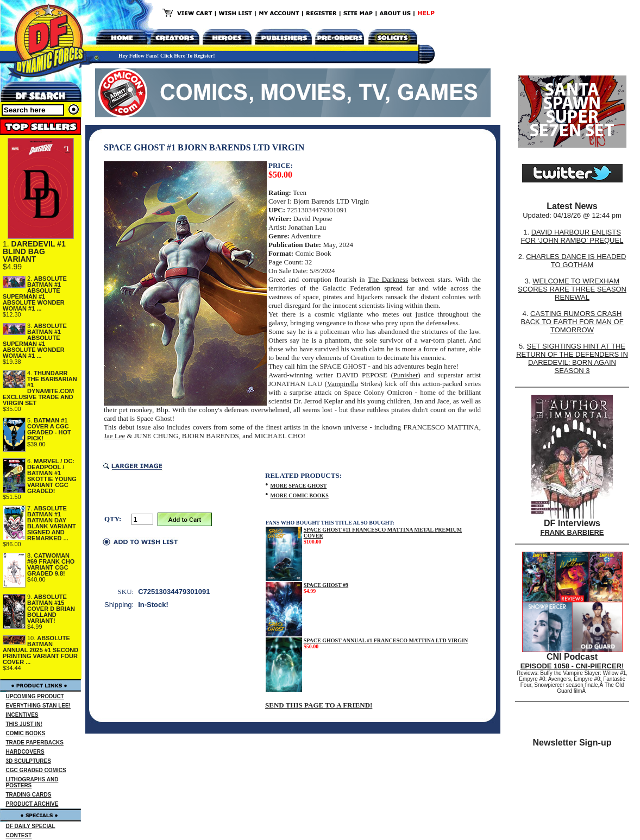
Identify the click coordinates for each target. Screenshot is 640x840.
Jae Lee (114, 436)
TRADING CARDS (29, 795)
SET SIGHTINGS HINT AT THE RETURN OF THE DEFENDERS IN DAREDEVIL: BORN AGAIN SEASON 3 (572, 358)
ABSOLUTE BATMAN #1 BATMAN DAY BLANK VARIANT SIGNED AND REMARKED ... (52, 523)
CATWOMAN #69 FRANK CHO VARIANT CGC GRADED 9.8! (51, 564)
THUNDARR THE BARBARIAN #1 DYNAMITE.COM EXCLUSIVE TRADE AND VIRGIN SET (40, 388)
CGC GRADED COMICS (36, 770)
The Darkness (388, 279)
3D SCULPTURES (29, 761)
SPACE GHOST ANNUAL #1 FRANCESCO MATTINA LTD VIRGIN (386, 640)
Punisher (406, 375)
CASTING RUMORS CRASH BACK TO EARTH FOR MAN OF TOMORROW (572, 322)
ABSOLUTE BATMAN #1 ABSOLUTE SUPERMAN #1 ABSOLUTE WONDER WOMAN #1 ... (35, 293)
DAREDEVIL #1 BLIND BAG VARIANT (34, 251)
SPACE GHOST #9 (326, 585)
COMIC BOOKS (26, 733)
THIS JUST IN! (24, 724)
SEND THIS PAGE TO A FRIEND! (319, 705)
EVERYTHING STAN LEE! (38, 706)
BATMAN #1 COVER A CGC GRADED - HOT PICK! (49, 429)
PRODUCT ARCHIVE (32, 804)
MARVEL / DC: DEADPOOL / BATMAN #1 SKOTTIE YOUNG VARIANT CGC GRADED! (52, 476)
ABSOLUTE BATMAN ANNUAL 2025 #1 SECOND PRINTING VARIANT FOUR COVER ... (40, 650)
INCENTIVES (22, 715)
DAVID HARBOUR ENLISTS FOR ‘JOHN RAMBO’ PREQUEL (572, 236)
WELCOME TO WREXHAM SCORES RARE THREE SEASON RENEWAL (572, 289)
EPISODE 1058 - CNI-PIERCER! (572, 666)
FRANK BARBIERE (572, 532)
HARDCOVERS (25, 752)
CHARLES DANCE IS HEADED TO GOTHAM (576, 261)
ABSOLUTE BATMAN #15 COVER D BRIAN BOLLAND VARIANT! (51, 609)
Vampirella (343, 384)
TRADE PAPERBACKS (35, 743)
